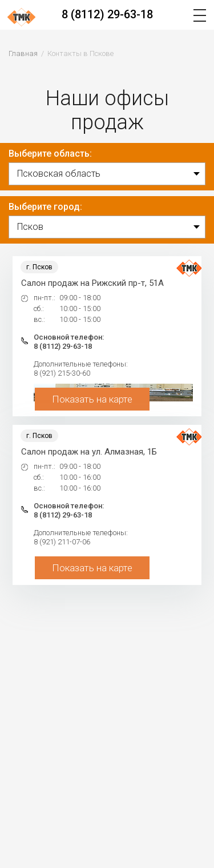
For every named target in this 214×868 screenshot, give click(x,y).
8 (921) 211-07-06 (62, 542)
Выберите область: (50, 154)
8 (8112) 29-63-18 (107, 14)
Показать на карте (92, 399)
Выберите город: (45, 207)
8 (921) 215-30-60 (62, 373)
